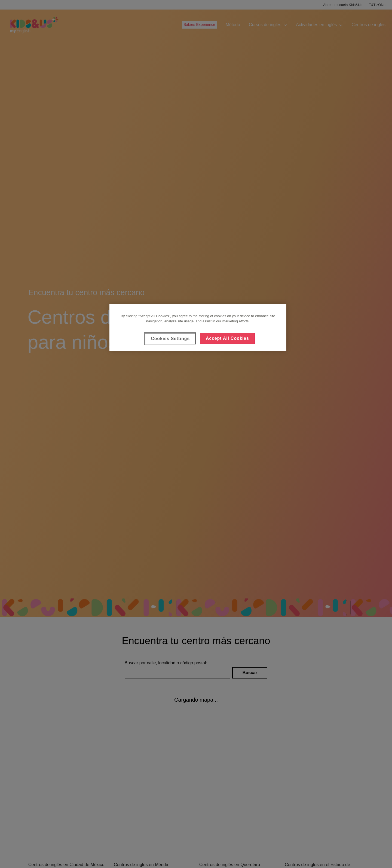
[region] (198, 327)
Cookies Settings (170, 339)
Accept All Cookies (227, 338)
